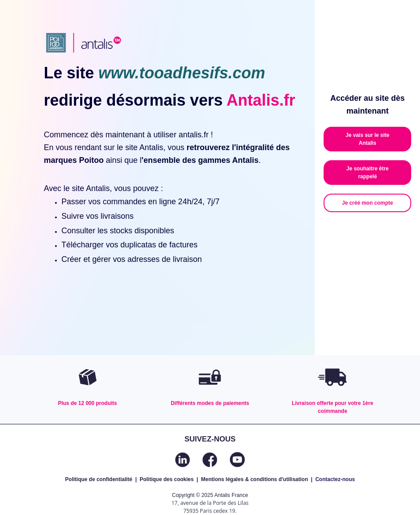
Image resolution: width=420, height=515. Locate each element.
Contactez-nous (335, 479)
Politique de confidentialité (99, 479)
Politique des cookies (167, 479)
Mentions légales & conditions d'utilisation (255, 479)
